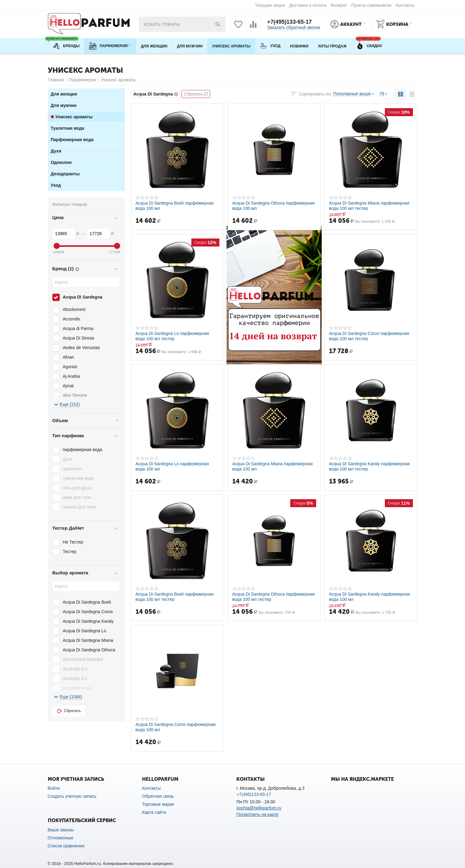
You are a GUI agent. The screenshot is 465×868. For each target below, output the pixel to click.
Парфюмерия (83, 80)
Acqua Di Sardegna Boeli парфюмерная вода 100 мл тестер (175, 597)
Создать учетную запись (72, 796)
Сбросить (196, 94)
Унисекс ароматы (118, 80)
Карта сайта (154, 812)
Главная (56, 80)
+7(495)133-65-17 (290, 22)
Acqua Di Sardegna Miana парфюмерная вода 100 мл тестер (369, 206)
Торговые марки (158, 804)
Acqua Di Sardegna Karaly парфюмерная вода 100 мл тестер (369, 466)
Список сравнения (66, 846)
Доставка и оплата (308, 5)
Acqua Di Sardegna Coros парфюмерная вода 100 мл (176, 727)
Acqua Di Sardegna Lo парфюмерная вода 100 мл (172, 466)
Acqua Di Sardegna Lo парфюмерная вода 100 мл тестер (172, 336)
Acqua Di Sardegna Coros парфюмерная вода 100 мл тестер (369, 336)
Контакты (405, 5)
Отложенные (61, 838)
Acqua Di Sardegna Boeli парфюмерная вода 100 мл (175, 206)
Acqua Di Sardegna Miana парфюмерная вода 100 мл (273, 466)
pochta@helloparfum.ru (259, 808)
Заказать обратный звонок (294, 27)
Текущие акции (270, 5)
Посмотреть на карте (257, 814)
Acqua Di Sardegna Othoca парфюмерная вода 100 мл (274, 206)
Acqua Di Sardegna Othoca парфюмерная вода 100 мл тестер (274, 597)
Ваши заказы (61, 830)
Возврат (339, 5)
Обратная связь (158, 796)
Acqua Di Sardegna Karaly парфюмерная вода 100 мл (369, 597)
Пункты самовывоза (371, 5)
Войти (54, 788)
